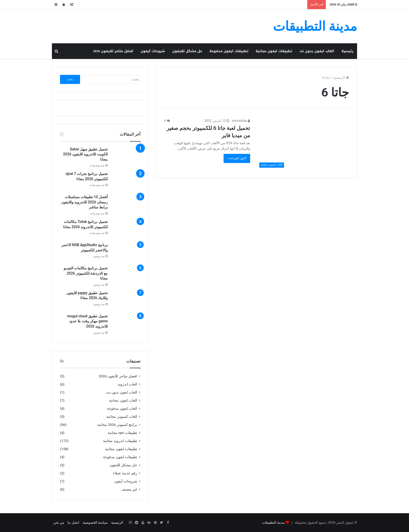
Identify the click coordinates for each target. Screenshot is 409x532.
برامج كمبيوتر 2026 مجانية (117, 425)
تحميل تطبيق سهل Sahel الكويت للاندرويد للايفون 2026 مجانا (85, 154)
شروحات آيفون (153, 51)
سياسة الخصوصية (95, 522)
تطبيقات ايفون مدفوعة (229, 51)
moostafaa (241, 121)
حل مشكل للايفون (187, 51)
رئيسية (347, 51)
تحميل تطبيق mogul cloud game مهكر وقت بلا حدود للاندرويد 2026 (87, 321)
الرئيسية (341, 78)
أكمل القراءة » (237, 158)
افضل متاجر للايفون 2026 (113, 51)
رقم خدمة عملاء (125, 473)
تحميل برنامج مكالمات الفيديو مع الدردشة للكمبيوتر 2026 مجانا (86, 273)
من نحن (59, 522)
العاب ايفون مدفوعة (122, 408)
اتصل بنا (73, 522)
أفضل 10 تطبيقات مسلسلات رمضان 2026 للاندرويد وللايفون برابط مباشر (85, 202)
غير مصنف (129, 489)
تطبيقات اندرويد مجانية (120, 441)
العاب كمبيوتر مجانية (122, 416)
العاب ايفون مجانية (123, 400)
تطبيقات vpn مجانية (122, 433)
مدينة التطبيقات (273, 522)
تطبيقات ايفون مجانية (274, 51)
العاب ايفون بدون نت (317, 51)
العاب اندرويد (127, 384)
